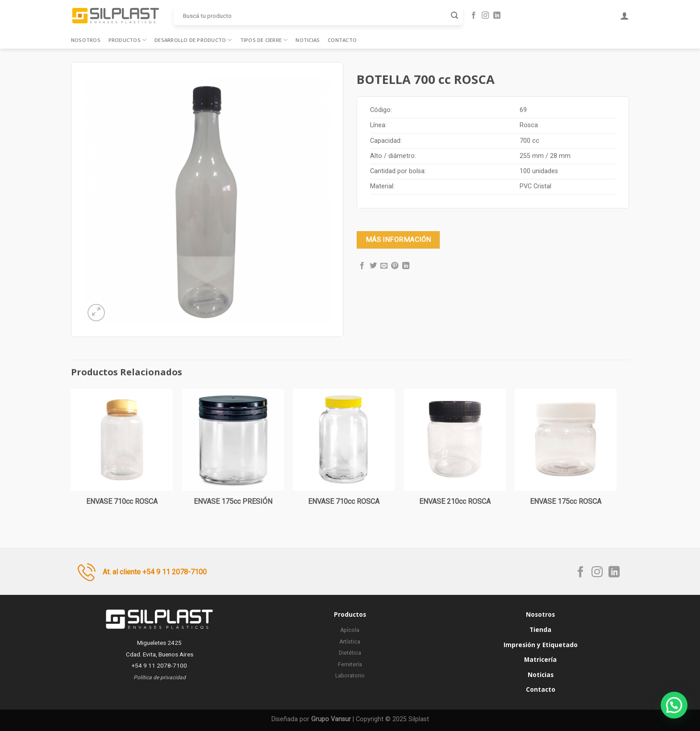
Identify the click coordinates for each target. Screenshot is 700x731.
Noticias (308, 40)
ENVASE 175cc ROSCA (566, 501)
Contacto (342, 40)
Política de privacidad (160, 677)
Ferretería (350, 665)
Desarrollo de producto (193, 40)
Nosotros (86, 40)
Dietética (350, 653)
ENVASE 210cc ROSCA (455, 501)
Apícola (350, 630)
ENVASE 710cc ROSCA (122, 501)
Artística (350, 642)
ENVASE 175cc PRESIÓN (233, 501)
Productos (127, 40)
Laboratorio (350, 676)
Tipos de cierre (264, 40)
